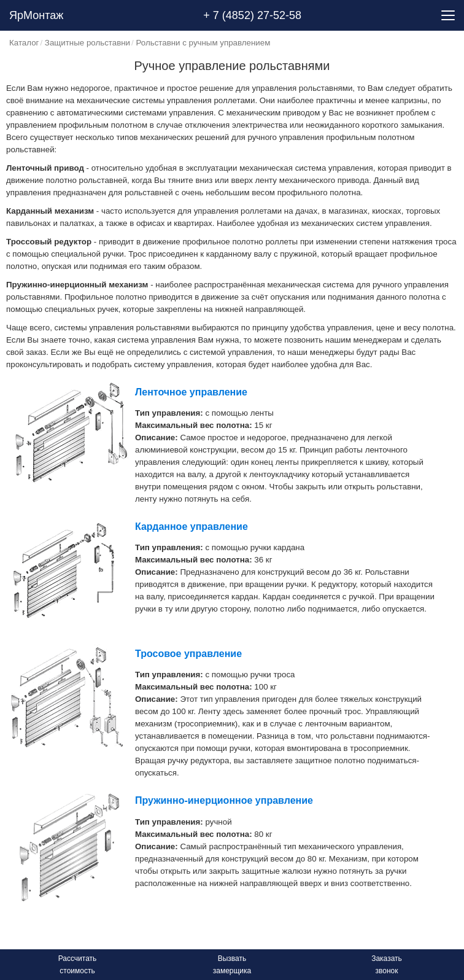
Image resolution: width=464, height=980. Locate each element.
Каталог (24, 43)
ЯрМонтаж (36, 15)
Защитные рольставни (87, 43)
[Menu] (448, 15)
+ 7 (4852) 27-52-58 (252, 15)
